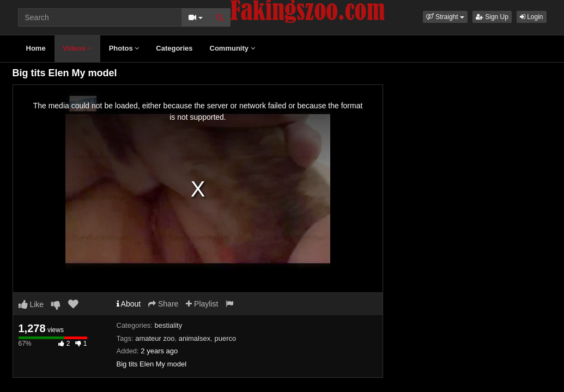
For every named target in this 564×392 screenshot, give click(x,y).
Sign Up (492, 17)
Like (31, 304)
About (129, 304)
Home (36, 48)
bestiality (169, 325)
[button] (445, 17)
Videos (77, 48)
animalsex (195, 338)
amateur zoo (155, 338)
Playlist (202, 304)
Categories (174, 48)
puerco (225, 338)
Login (532, 17)
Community (232, 48)
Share (163, 304)
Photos (124, 48)
